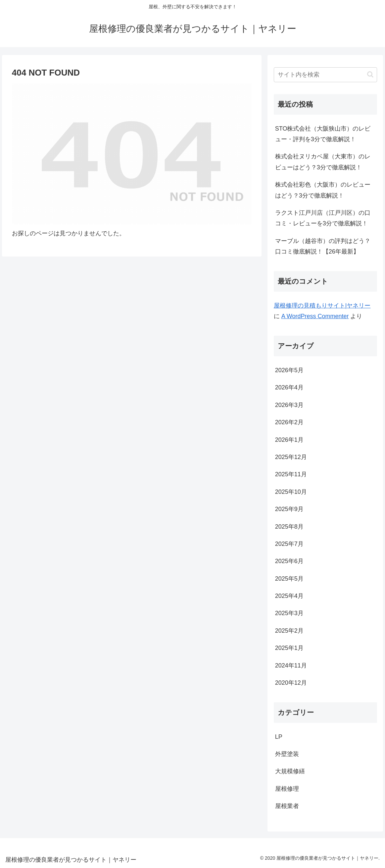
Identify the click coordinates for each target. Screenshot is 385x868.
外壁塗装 (287, 754)
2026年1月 (289, 440)
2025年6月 (289, 561)
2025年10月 (291, 492)
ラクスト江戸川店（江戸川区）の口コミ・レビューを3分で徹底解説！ (323, 218)
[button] (370, 74)
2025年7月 (289, 544)
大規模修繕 (290, 771)
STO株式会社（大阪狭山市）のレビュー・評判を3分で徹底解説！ (323, 134)
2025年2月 (289, 631)
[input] (325, 75)
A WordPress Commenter (315, 316)
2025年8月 (289, 527)
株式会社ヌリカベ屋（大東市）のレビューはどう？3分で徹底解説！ (323, 162)
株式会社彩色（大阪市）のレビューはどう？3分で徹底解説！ (323, 190)
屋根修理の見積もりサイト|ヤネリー (322, 306)
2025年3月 (289, 613)
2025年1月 (289, 648)
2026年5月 (289, 370)
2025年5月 (289, 579)
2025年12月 (291, 457)
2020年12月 (291, 683)
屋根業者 (287, 806)
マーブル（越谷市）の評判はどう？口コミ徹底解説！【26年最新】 (323, 246)
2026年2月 (289, 422)
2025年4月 (289, 596)
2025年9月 (289, 509)
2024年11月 (291, 665)
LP (279, 737)
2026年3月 (289, 405)
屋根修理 (287, 789)
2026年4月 (289, 387)
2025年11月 (291, 474)
